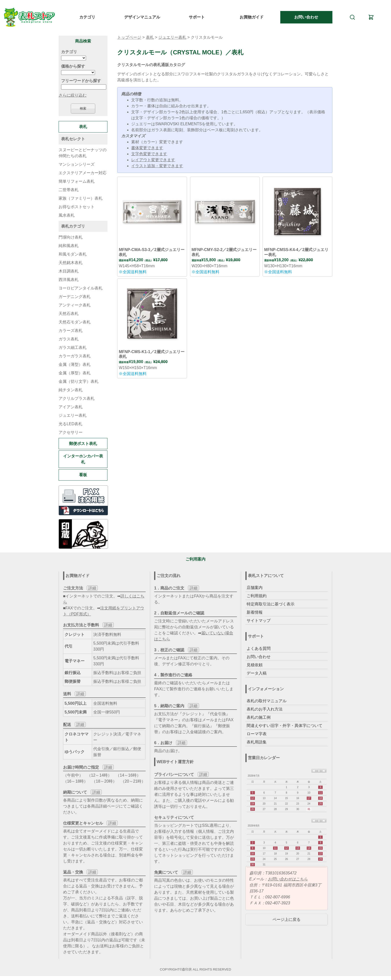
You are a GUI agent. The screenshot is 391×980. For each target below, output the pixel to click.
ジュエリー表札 (172, 37)
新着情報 (255, 612)
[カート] (371, 17)
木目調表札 (69, 271)
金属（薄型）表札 (75, 364)
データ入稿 (257, 673)
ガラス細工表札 (73, 348)
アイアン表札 (71, 407)
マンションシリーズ (77, 164)
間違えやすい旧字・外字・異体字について (285, 726)
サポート (197, 17)
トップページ (129, 37)
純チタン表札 (71, 390)
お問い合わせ (306, 17)
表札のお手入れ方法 (265, 709)
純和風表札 (69, 246)
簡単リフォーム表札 (77, 181)
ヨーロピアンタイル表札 (81, 288)
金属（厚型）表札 (75, 373)
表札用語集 (257, 742)
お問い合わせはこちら (288, 879)
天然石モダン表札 (75, 322)
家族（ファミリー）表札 (81, 198)
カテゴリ (87, 17)
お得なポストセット (77, 207)
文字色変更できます (149, 154)
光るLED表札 (70, 424)
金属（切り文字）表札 (79, 381)
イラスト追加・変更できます (157, 166)
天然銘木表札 (71, 263)
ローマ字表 (257, 734)
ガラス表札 (69, 339)
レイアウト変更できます (153, 160)
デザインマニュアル (142, 17)
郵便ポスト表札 (83, 444)
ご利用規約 (257, 596)
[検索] (352, 17)
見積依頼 (255, 665)
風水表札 (67, 215)
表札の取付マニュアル (267, 701)
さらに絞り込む (73, 95)
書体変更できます (147, 148)
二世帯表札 (69, 190)
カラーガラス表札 (75, 356)
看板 (83, 475)
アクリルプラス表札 (77, 398)
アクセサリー (71, 432)
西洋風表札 (69, 280)
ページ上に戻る (287, 919)
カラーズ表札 (71, 331)
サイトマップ (259, 621)
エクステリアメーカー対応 (83, 173)
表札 (150, 37)
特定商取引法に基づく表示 (271, 604)
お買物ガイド (252, 17)
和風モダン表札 (73, 254)
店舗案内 (255, 588)
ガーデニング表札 (75, 297)
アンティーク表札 (75, 305)
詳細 (92, 588)
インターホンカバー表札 (83, 459)
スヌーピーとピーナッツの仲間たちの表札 (83, 153)
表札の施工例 (259, 717)
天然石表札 (69, 314)
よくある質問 (259, 648)
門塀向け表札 (71, 237)
